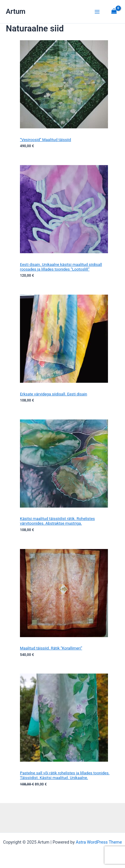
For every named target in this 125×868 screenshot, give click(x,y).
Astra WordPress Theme (99, 842)
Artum (16, 11)
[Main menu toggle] (97, 11)
